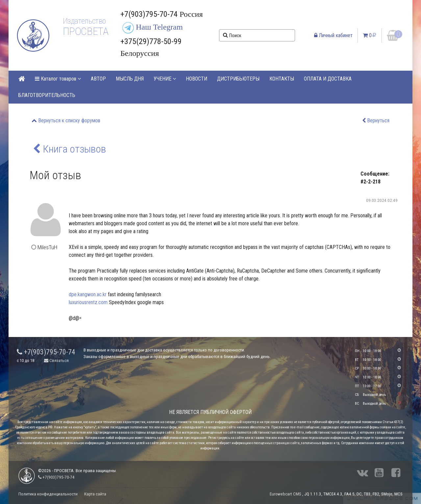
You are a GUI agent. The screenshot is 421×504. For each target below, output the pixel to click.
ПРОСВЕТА (86, 31)
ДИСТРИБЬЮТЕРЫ (238, 79)
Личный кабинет (333, 35)
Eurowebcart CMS (285, 494)
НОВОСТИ (197, 79)
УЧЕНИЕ (165, 79)
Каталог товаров (58, 79)
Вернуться (378, 120)
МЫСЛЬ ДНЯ (130, 79)
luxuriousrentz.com (88, 302)
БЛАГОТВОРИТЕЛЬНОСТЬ (47, 95)
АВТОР (98, 79)
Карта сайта (95, 494)
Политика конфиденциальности (48, 494)
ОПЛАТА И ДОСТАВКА (328, 79)
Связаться (56, 360)
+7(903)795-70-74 (46, 352)
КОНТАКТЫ (282, 79)
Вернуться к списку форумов (69, 120)
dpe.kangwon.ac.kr (88, 294)
